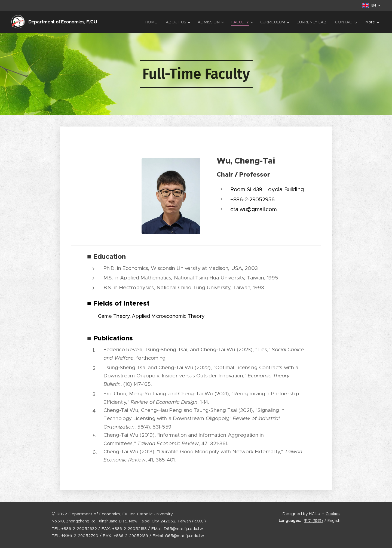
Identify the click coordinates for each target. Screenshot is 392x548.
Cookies (333, 514)
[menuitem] (154, 22)
